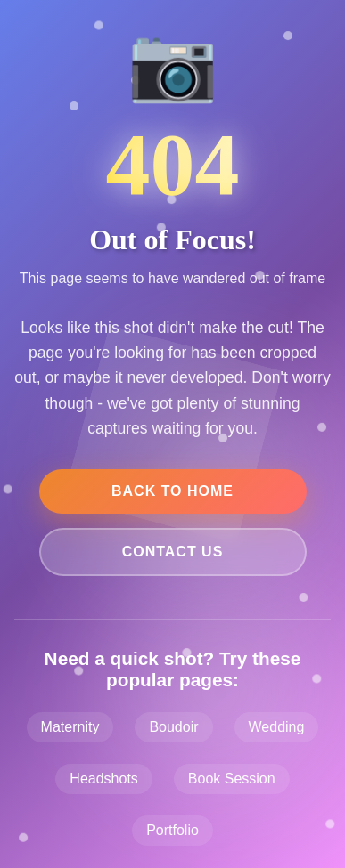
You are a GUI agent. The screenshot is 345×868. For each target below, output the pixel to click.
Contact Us (173, 552)
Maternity (70, 727)
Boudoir (173, 727)
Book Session (232, 779)
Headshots (104, 779)
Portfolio (172, 830)
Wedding (277, 727)
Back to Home (172, 491)
